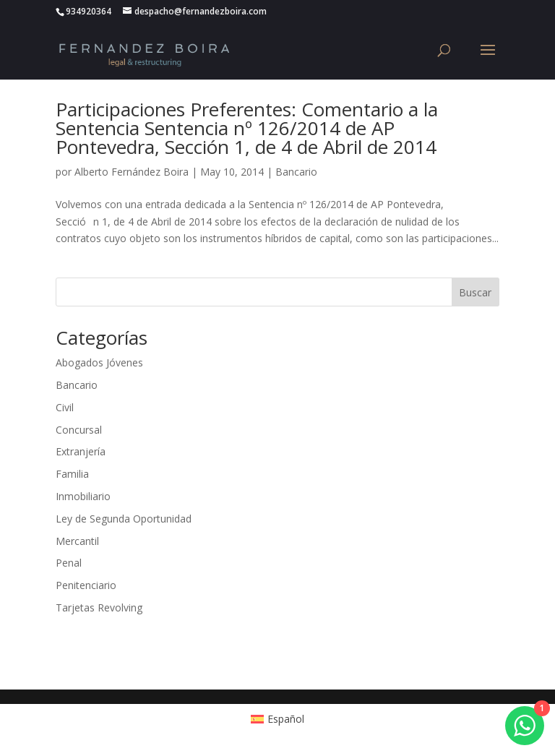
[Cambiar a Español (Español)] (278, 719)
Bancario (296, 172)
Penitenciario (86, 585)
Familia (72, 474)
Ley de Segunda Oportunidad (124, 519)
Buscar (475, 292)
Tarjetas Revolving (99, 607)
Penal (69, 563)
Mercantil (77, 541)
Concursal (79, 430)
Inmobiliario (83, 496)
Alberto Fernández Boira (132, 172)
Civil (65, 407)
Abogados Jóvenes (99, 362)
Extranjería (81, 451)
